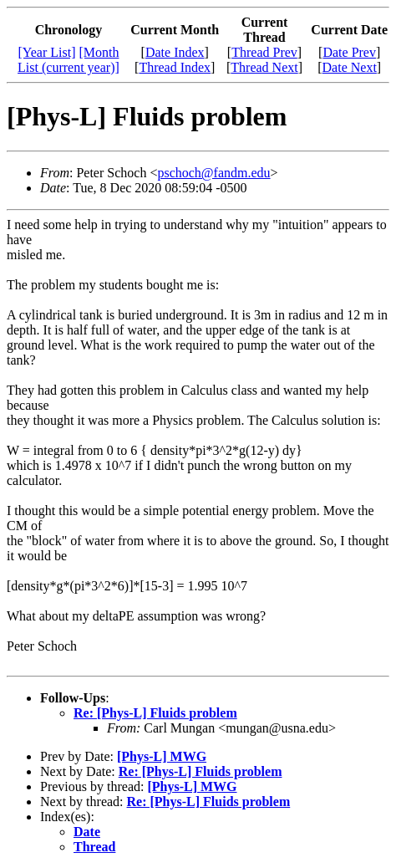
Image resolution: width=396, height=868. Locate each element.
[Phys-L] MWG (162, 756)
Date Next (350, 67)
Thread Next (264, 67)
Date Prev (349, 52)
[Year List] (46, 52)
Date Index (175, 52)
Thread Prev (264, 52)
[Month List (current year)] (69, 60)
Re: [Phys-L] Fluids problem (155, 713)
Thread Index (175, 67)
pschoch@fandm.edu (213, 173)
